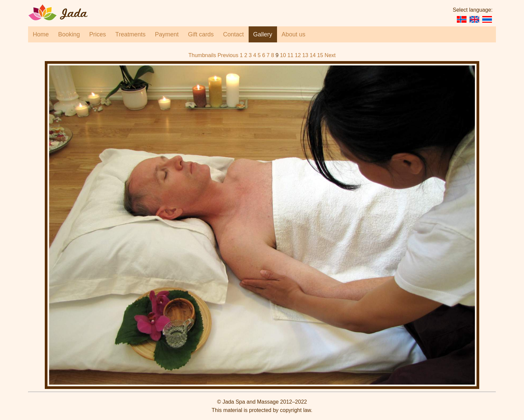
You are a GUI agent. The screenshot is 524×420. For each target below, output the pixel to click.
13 (305, 55)
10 (283, 55)
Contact (234, 34)
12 (298, 55)
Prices (98, 34)
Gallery (263, 34)
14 (313, 55)
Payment (167, 34)
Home (41, 34)
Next (330, 55)
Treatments (130, 34)
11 (290, 55)
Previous (228, 55)
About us (294, 34)
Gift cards (201, 34)
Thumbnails (202, 55)
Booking (69, 34)
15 (320, 55)
